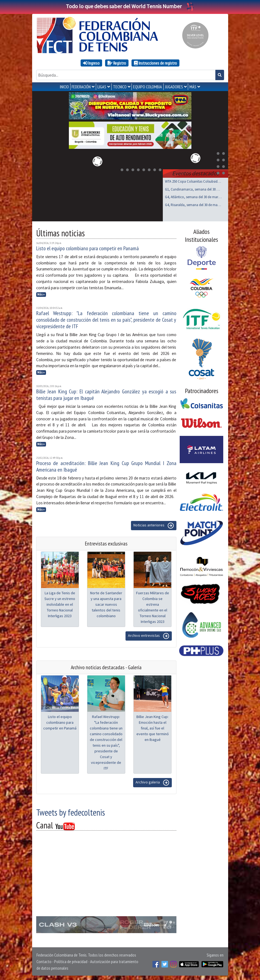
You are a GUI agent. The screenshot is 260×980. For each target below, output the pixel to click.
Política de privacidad (71, 961)
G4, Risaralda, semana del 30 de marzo (193, 205)
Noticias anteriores (154, 526)
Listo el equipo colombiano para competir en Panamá (88, 248)
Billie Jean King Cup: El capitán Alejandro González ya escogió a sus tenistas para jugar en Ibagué (106, 395)
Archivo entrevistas (149, 636)
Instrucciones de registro (155, 63)
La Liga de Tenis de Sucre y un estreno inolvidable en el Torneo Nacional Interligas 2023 (60, 604)
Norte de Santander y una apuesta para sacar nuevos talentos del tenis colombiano (106, 604)
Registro (117, 63)
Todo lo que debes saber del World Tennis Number (130, 6)
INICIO (64, 87)
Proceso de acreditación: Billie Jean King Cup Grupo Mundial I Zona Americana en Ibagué (106, 466)
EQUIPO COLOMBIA (148, 87)
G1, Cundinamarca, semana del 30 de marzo (193, 189)
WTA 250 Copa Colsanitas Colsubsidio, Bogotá (193, 181)
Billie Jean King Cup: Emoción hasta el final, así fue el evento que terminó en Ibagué (153, 728)
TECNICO (120, 87)
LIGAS (102, 87)
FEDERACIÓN (81, 87)
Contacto (44, 961)
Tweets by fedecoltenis (71, 812)
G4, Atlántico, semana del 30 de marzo (193, 197)
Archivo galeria (152, 783)
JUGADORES (174, 87)
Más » (41, 294)
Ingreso (91, 63)
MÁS (193, 87)
